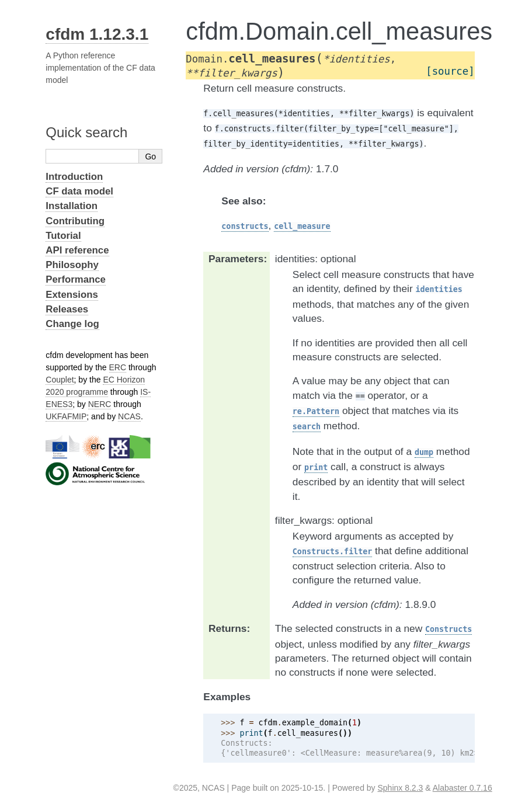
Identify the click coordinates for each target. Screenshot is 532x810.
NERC (100, 404)
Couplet (60, 380)
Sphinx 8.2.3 (401, 788)
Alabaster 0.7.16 (463, 788)
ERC (118, 367)
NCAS (129, 416)
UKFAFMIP (66, 416)
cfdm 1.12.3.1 (97, 34)
